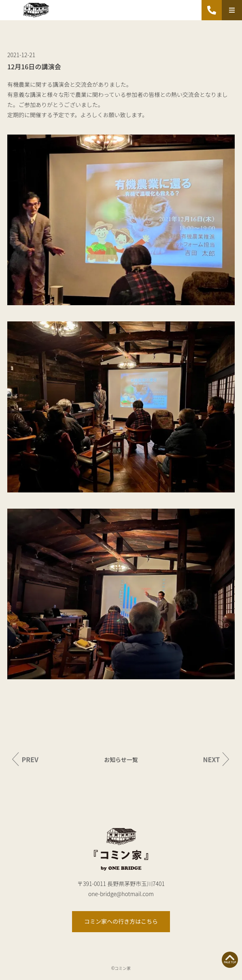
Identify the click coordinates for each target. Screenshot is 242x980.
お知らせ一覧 (121, 760)
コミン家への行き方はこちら (121, 921)
